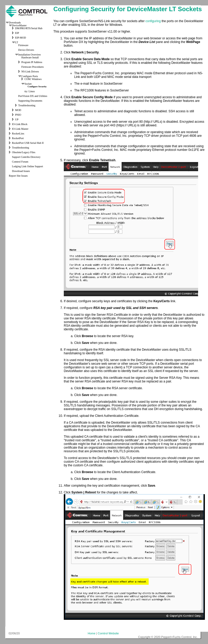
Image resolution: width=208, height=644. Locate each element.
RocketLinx (18, 134)
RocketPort (18, 138)
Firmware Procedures (33, 67)
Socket (28, 84)
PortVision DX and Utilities (33, 96)
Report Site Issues (18, 176)
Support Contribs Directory (26, 157)
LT (17, 42)
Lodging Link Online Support (27, 166)
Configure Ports (30, 76)
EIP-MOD (21, 38)
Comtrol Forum (20, 162)
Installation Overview (30, 55)
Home (92, 633)
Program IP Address (32, 62)
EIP (17, 33)
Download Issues (21, 171)
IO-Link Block (20, 124)
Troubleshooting (27, 105)
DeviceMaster (19, 25)
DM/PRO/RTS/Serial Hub (29, 28)
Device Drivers (26, 50)
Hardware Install (30, 57)
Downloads (15, 23)
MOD (18, 110)
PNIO (18, 115)
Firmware (23, 45)
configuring (153, 21)
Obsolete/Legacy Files (24, 152)
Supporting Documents (30, 101)
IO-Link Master (20, 129)
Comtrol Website (108, 633)
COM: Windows (33, 79)
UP (17, 119)
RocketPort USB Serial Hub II (28, 143)
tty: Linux (30, 91)
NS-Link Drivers (30, 72)
